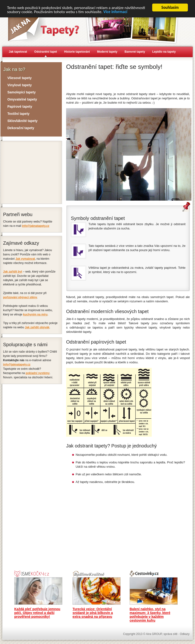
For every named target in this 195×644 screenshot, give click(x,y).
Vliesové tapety (19, 78)
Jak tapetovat (18, 52)
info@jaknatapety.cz (36, 226)
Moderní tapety (107, 52)
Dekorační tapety (21, 128)
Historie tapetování (77, 52)
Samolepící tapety (22, 92)
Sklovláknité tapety (22, 121)
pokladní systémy (38, 373)
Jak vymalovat (25, 259)
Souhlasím (170, 8)
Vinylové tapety (19, 85)
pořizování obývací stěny (20, 297)
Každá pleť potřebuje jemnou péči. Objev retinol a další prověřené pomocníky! (37, 613)
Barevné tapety (135, 52)
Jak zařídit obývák (37, 327)
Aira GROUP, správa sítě (162, 634)
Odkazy (185, 634)
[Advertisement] (122, 80)
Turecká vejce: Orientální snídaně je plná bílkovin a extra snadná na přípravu (93, 613)
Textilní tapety (18, 114)
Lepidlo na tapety (164, 52)
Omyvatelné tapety (22, 99)
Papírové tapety (20, 106)
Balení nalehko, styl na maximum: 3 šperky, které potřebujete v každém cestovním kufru (150, 614)
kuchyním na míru (35, 314)
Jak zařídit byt (13, 272)
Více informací (115, 12)
